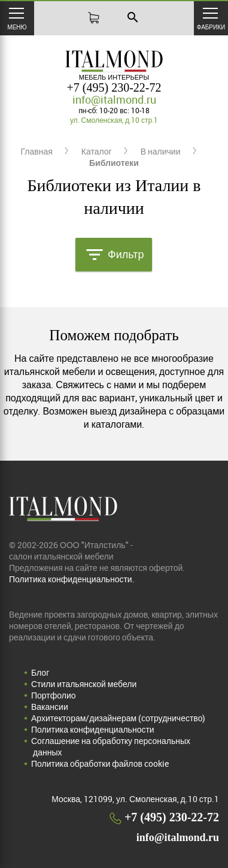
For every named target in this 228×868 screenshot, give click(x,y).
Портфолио (54, 695)
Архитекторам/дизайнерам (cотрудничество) (118, 718)
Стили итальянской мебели (84, 684)
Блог (40, 672)
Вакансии (50, 707)
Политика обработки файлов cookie (100, 763)
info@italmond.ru (114, 99)
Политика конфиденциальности (93, 729)
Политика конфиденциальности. (72, 579)
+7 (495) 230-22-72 (114, 87)
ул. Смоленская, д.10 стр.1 (114, 120)
